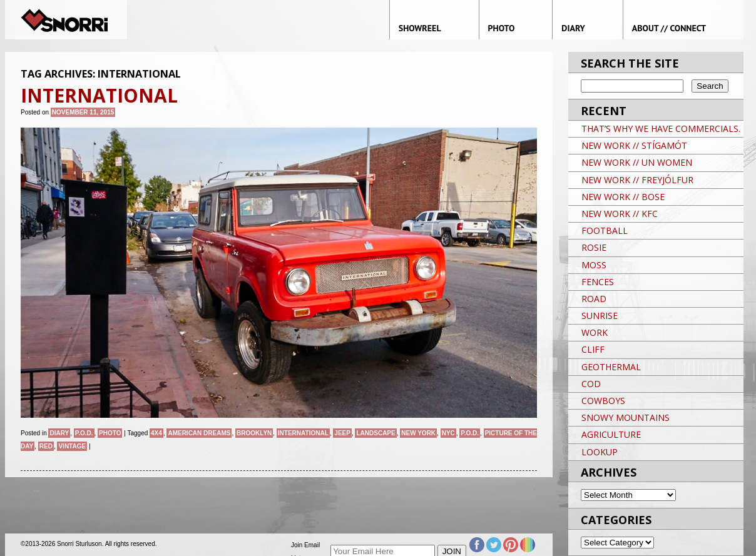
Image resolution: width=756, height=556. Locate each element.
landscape (375, 433)
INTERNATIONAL (303, 433)
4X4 (156, 433)
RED (46, 446)
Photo (110, 433)
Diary (59, 433)
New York (418, 433)
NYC (448, 433)
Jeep (342, 433)
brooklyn (254, 433)
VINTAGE (72, 446)
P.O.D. (84, 433)
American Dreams (199, 433)
